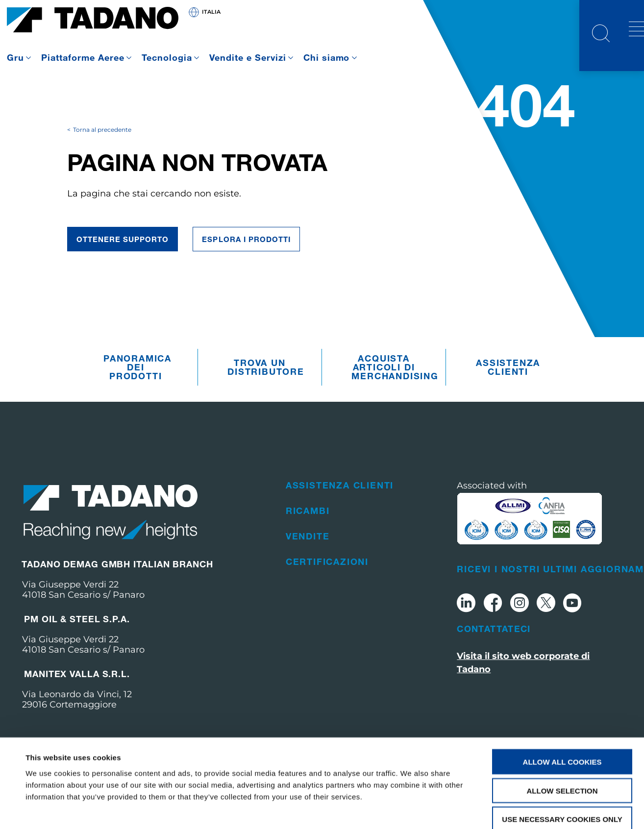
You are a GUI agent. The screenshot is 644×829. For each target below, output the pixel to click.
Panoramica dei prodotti (137, 385)
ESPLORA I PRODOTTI (246, 257)
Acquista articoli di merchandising (386, 385)
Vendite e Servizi (248, 57)
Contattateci (494, 646)
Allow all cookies (562, 709)
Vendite (308, 554)
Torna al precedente (102, 147)
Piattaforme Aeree (83, 57)
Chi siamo (327, 57)
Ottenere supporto (123, 257)
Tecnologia (167, 57)
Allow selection (562, 738)
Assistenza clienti (508, 385)
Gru (15, 57)
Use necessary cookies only (562, 767)
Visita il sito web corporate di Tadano (523, 680)
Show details (411, 810)
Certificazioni (327, 579)
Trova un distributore (262, 385)
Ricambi (308, 528)
